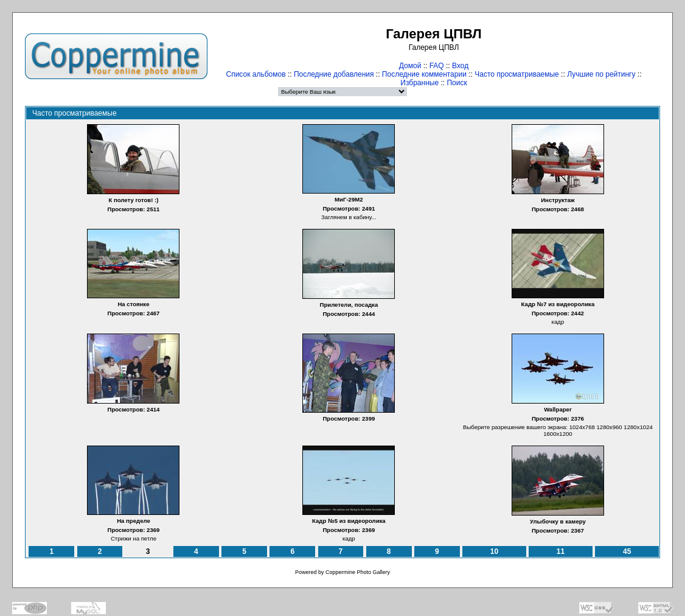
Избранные (419, 83)
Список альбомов (256, 74)
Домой (410, 66)
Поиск (457, 83)
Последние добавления (334, 74)
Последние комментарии (424, 74)
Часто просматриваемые (517, 74)
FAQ (437, 66)
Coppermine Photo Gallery (358, 572)
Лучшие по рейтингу (601, 74)
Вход (460, 66)
